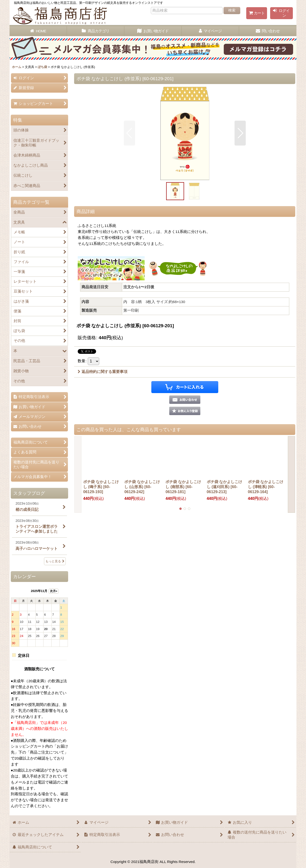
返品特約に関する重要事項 (103, 372)
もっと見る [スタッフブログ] (55, 561)
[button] (129, 133)
